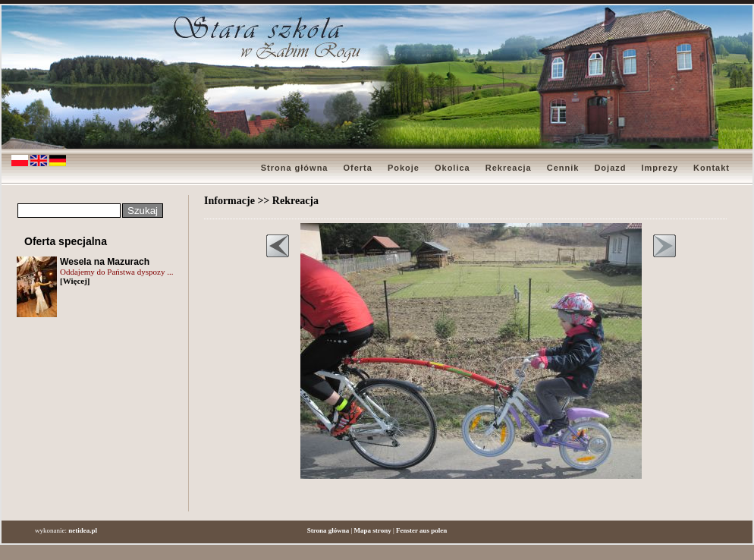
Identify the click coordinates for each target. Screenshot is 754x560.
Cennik (563, 168)
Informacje (229, 201)
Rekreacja (509, 168)
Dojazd (610, 168)
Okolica (452, 168)
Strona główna (295, 168)
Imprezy (660, 168)
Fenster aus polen (421, 530)
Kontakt (712, 168)
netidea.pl (83, 530)
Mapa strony (373, 530)
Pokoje (404, 168)
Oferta (357, 168)
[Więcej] (75, 281)
